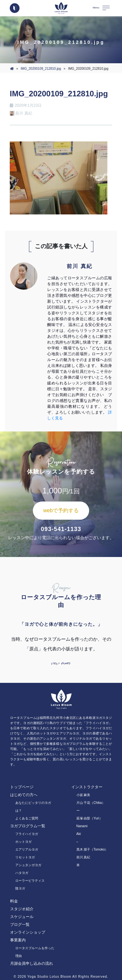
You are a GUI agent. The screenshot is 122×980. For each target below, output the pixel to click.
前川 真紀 (83, 857)
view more (61, 663)
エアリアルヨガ (27, 849)
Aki (79, 834)
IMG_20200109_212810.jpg (41, 69)
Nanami (82, 826)
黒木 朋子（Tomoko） (92, 849)
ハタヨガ (22, 873)
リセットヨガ (25, 857)
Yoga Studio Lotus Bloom (49, 977)
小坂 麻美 (83, 795)
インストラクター (87, 787)
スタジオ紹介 (22, 909)
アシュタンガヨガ (28, 865)
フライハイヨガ (27, 834)
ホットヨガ (23, 842)
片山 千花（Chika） (91, 803)
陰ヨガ (20, 888)
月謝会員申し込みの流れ (32, 963)
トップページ (22, 787)
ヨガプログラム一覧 (28, 826)
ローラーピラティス (30, 881)
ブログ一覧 (20, 925)
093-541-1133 (61, 529)
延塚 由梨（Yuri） (89, 818)
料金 (14, 901)
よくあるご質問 (27, 818)
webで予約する (61, 510)
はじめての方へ (24, 795)
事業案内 (18, 940)
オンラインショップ (28, 932)
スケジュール (22, 917)
